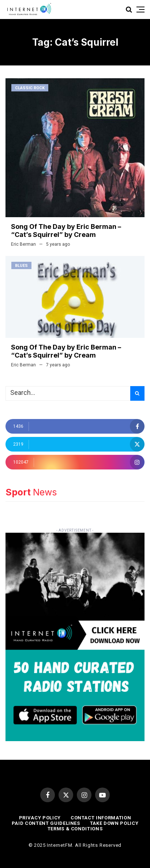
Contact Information (101, 818)
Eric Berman (23, 244)
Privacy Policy (40, 818)
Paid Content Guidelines (46, 823)
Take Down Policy (114, 823)
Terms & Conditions (75, 829)
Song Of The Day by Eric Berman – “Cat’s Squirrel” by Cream (66, 231)
